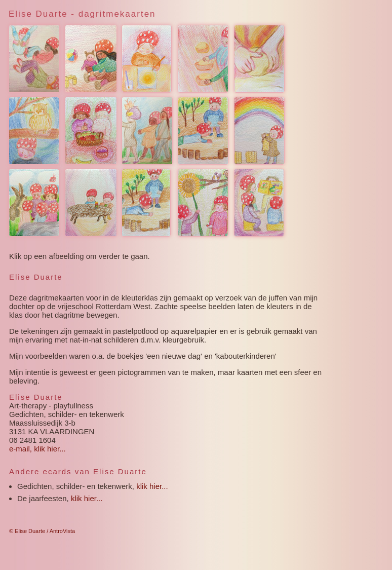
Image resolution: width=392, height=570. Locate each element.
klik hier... (152, 486)
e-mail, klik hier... (37, 449)
